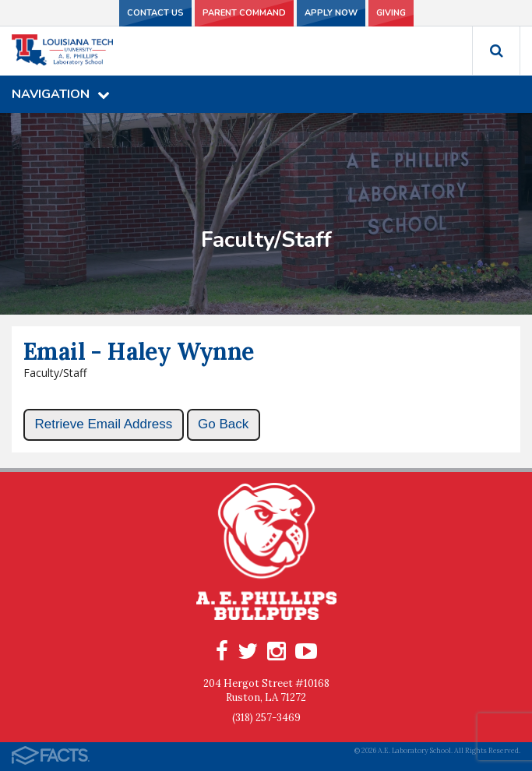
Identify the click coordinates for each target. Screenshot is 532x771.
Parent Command (244, 13)
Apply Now (331, 13)
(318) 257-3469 (266, 718)
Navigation (61, 94)
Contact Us (155, 13)
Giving (391, 13)
